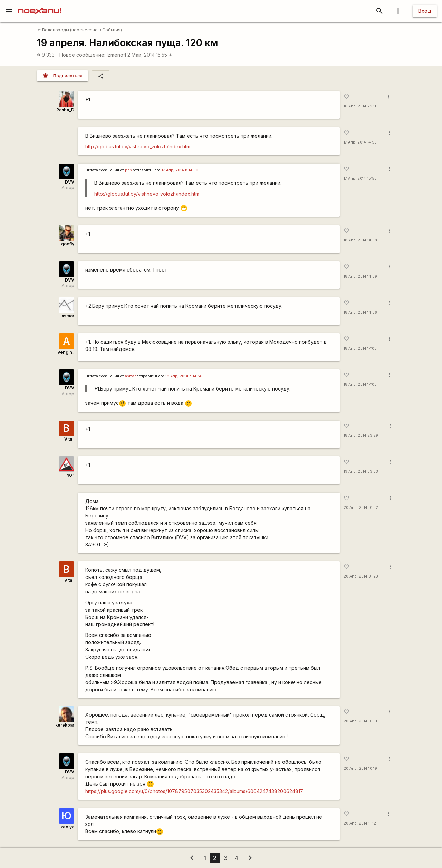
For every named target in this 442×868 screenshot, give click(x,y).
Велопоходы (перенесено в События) (80, 30)
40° (70, 475)
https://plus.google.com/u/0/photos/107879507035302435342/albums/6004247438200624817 (194, 791)
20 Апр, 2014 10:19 (360, 768)
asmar (68, 316)
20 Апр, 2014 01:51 (360, 721)
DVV (70, 182)
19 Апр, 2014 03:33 (361, 471)
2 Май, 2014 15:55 (150, 55)
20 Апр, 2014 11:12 (360, 823)
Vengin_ (66, 352)
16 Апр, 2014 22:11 (360, 106)
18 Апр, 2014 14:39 (360, 277)
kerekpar (65, 725)
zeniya (67, 827)
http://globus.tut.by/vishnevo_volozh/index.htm (138, 146)
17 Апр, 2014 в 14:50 (180, 170)
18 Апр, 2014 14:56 (360, 312)
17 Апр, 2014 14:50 (360, 142)
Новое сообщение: (82, 55)
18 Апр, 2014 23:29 (361, 436)
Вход (425, 11)
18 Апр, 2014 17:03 (360, 384)
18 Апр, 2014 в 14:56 (184, 376)
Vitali (69, 439)
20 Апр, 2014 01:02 (361, 508)
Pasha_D (65, 110)
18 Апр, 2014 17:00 (360, 349)
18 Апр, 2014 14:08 (360, 240)
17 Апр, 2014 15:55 (360, 179)
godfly (68, 244)
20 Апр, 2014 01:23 (361, 576)
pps (128, 170)
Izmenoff (117, 55)
